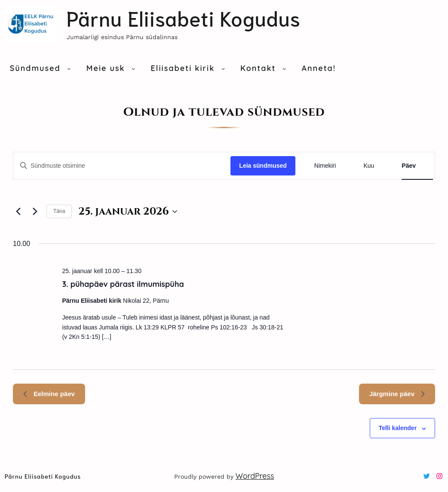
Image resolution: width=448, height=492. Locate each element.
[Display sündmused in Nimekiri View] (325, 166)
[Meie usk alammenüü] (133, 68)
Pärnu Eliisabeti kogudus (184, 17)
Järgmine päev (397, 394)
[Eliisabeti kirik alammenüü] (223, 68)
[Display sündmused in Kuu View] (369, 166)
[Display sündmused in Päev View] (409, 166)
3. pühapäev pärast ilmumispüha (123, 284)
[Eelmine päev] (18, 212)
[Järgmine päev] (35, 212)
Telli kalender (398, 428)
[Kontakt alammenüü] (284, 68)
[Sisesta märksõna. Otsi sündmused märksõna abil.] (122, 166)
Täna (59, 211)
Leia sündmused (263, 166)
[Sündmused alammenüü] (69, 68)
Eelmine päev (49, 394)
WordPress (255, 476)
